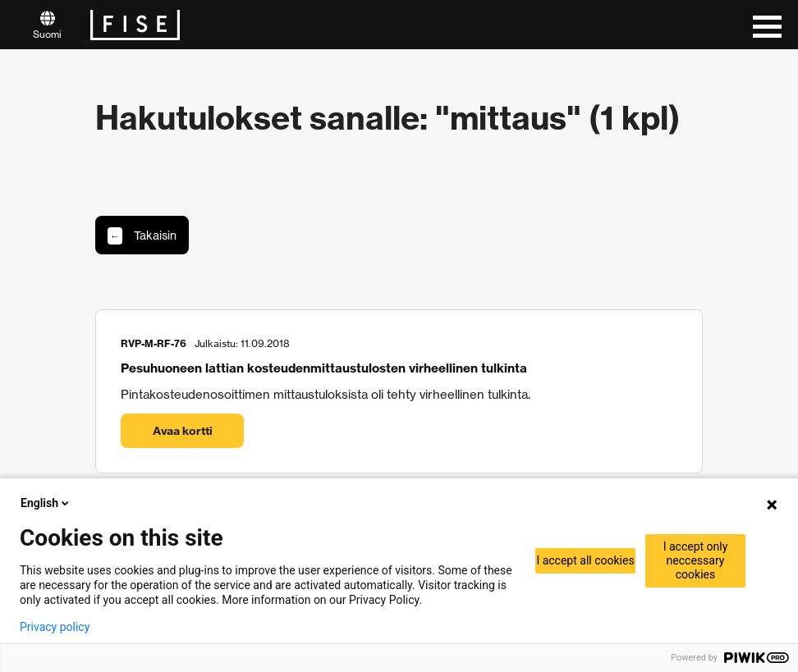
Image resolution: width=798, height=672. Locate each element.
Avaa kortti (183, 431)
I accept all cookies (585, 560)
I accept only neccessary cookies (696, 560)
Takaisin (142, 236)
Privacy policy (55, 627)
